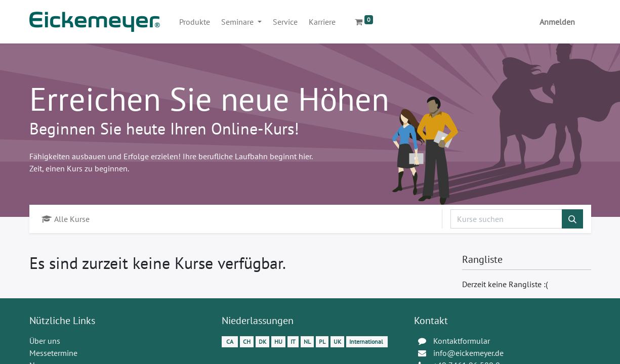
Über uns (45, 341)
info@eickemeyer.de (468, 353)
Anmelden (557, 22)
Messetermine (53, 353)
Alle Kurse (66, 219)
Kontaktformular (462, 341)
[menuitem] (195, 22)
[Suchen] (572, 219)
